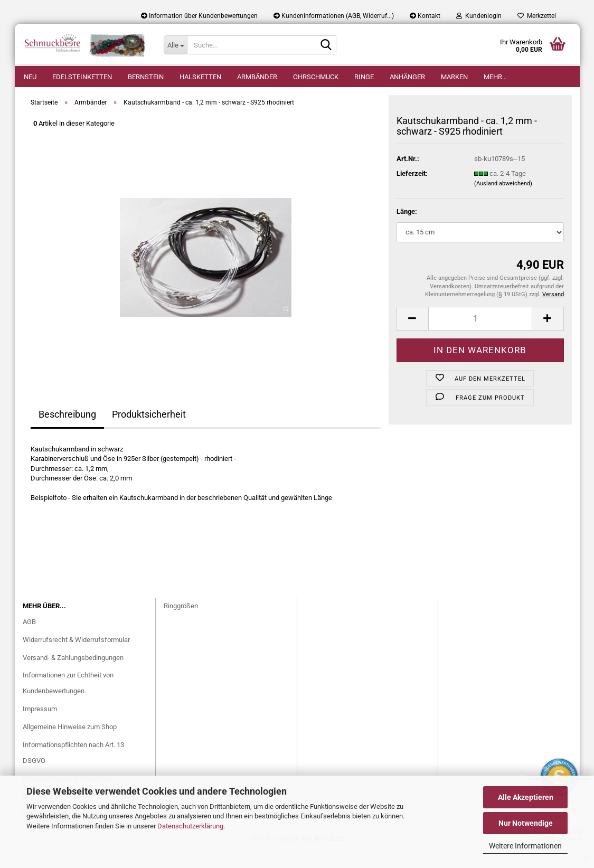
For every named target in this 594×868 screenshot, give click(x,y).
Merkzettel (537, 16)
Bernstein (146, 77)
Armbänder (257, 77)
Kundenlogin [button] (479, 16)
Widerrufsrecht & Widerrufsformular (76, 655)
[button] (412, 334)
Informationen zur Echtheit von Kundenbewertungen (68, 699)
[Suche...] (175, 45)
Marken (454, 77)
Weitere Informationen (525, 846)
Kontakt (425, 16)
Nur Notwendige (526, 823)
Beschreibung (67, 430)
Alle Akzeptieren (526, 797)
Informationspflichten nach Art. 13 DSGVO (73, 768)
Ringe (364, 77)
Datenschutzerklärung (190, 826)
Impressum (40, 725)
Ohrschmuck (316, 77)
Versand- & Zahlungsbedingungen (73, 673)
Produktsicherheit (149, 430)
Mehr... (495, 77)
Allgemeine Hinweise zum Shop (70, 743)
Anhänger (407, 77)
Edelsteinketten (82, 77)
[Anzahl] (480, 334)
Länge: (407, 227)
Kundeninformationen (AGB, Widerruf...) (334, 16)
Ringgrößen (181, 622)
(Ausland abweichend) (503, 199)
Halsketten (200, 77)
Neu (30, 77)
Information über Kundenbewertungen (199, 16)
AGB (29, 638)
